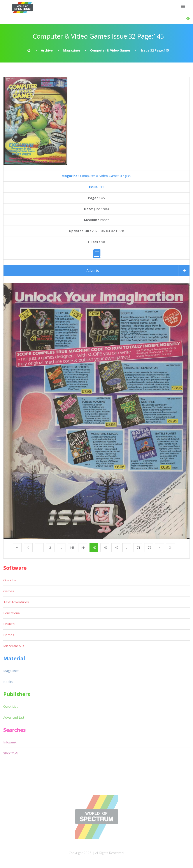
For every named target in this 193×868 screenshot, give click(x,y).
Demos (9, 635)
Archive (47, 50)
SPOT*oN (11, 753)
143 (72, 547)
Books (8, 682)
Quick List (11, 580)
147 (116, 547)
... (61, 547)
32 (97, 187)
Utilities (9, 624)
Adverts (93, 271)
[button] (188, 19)
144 (83, 547)
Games (9, 591)
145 (94, 547)
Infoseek (10, 742)
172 (149, 547)
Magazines (72, 50)
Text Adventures (16, 602)
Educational (12, 613)
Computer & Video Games (110, 50)
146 (105, 547)
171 (138, 547)
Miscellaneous (14, 646)
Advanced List (14, 717)
